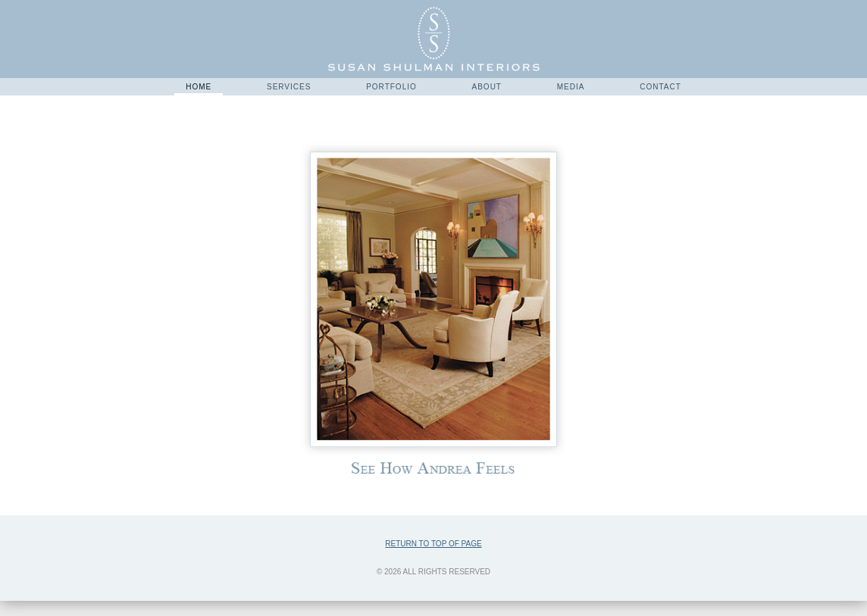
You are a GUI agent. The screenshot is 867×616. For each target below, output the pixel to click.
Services (289, 87)
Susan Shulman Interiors (434, 39)
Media (571, 87)
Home (199, 87)
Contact (660, 87)
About (487, 87)
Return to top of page (433, 544)
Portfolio (391, 87)
